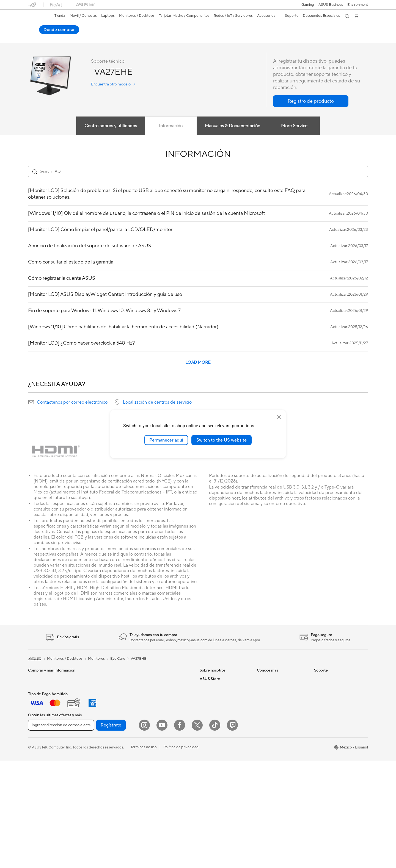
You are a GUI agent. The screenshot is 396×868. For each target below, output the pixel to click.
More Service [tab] (294, 126)
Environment (358, 5)
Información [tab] (171, 126)
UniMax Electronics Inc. (219, 737)
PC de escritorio (98, 679)
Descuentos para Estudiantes (223, 786)
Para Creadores (41, 712)
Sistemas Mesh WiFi (158, 712)
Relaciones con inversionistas (223, 695)
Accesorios (37, 737)
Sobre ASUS (210, 679)
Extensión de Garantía (332, 741)
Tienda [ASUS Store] (60, 16)
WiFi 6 (147, 696)
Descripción (37, 38)
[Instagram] (144, 833)
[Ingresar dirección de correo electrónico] (61, 833)
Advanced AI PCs (271, 745)
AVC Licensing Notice (274, 737)
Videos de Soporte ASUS (335, 725)
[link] (37, 16)
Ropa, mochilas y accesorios (165, 770)
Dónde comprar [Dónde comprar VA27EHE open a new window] (348, 30)
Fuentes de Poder (99, 753)
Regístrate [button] (111, 833)
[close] (279, 417)
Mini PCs (92, 695)
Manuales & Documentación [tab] (233, 126)
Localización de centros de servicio (157, 403)
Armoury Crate (269, 753)
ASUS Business (331, 5)
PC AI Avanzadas (271, 687)
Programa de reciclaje (217, 745)
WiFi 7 (147, 687)
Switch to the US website (222, 440)
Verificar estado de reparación (339, 679)
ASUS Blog (266, 728)
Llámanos (322, 708)
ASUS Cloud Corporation (220, 728)
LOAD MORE (198, 363)
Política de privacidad (181, 855)
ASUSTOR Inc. (211, 720)
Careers (206, 687)
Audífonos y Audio (156, 754)
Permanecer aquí (166, 440)
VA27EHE (40, 29)
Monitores (36, 754)
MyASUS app (325, 733)
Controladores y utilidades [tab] (110, 126)
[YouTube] (162, 833)
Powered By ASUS (272, 704)
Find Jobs (207, 753)
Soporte (115, 38)
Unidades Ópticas (100, 770)
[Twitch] (232, 833)
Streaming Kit (153, 762)
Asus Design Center (273, 712)
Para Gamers (38, 729)
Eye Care (118, 659)
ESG (203, 704)
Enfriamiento (95, 737)
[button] (308, 5)
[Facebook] (180, 833)
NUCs (90, 687)
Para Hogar (37, 696)
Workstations (96, 704)
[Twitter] (197, 833)
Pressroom (208, 712)
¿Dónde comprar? (214, 770)
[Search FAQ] (198, 172)
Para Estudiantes (42, 721)
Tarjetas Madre (97, 720)
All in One (36, 770)
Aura (261, 761)
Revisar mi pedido (214, 778)
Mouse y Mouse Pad (158, 745)
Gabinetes (93, 745)
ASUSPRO (266, 720)
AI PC (262, 679)
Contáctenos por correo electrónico (72, 403)
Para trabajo (38, 704)
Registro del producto (332, 700)
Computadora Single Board (107, 778)
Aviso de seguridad (330, 716)
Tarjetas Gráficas (98, 729)
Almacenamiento (99, 762)
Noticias (94, 38)
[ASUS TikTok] (215, 833)
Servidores (150, 720)
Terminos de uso (144, 855)
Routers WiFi (152, 704)
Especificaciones (67, 38)
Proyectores (38, 762)
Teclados (149, 737)
